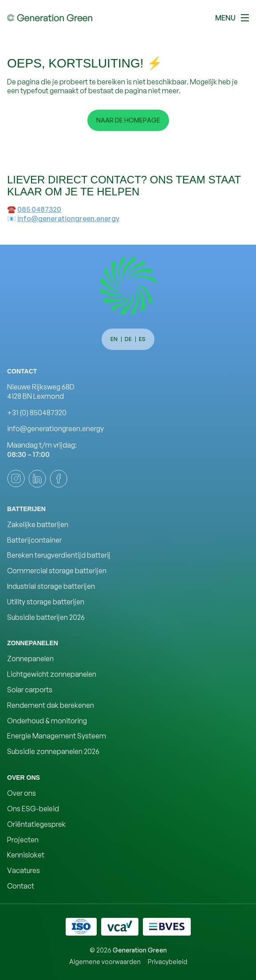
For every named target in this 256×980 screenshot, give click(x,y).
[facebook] (59, 479)
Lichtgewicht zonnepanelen (52, 674)
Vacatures (24, 870)
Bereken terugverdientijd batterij (59, 555)
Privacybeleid (167, 962)
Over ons (22, 793)
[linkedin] (37, 479)
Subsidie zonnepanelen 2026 (53, 751)
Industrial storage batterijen (51, 586)
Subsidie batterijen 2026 (46, 617)
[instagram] (16, 479)
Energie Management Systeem (57, 736)
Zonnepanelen (30, 659)
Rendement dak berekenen (51, 705)
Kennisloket (26, 855)
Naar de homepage (128, 120)
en (114, 339)
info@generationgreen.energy (68, 218)
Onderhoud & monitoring (47, 721)
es (142, 339)
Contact (21, 886)
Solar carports (30, 690)
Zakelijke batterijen (38, 524)
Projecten (23, 840)
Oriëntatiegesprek (36, 824)
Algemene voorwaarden (105, 962)
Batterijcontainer (34, 540)
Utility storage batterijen (46, 602)
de (128, 339)
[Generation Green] (128, 286)
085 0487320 (39, 209)
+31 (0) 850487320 (37, 413)
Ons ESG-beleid (33, 809)
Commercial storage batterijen (57, 571)
